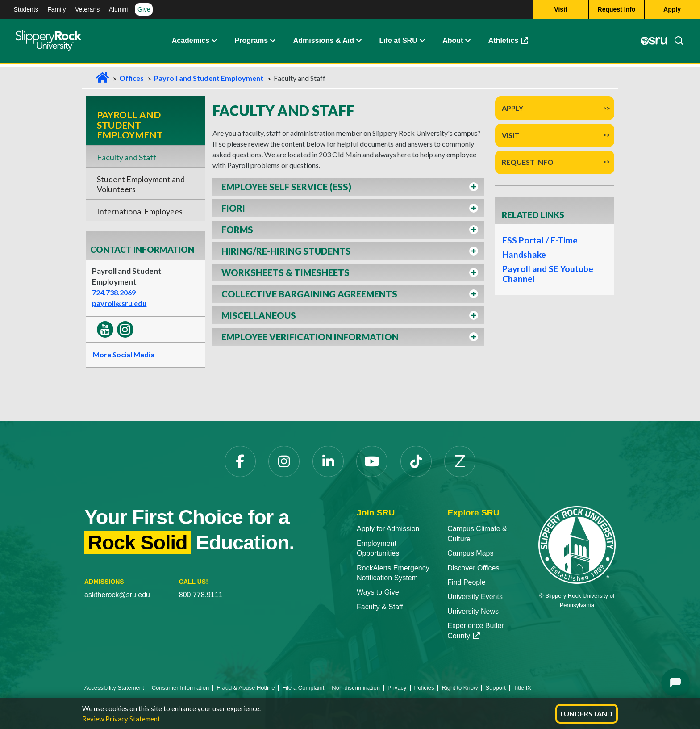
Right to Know (460, 688)
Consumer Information (181, 688)
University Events (475, 597)
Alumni (119, 9)
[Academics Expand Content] (214, 42)
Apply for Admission (388, 529)
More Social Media (124, 354)
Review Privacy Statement (121, 719)
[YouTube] (372, 461)
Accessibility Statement (114, 688)
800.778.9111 (201, 595)
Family (56, 9)
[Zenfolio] (460, 461)
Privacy (397, 688)
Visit (510, 135)
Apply (512, 108)
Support (496, 688)
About (453, 42)
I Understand (587, 714)
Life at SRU (398, 42)
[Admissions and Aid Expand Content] (359, 42)
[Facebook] (240, 461)
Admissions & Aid (324, 42)
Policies (424, 688)
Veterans (87, 9)
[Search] (675, 42)
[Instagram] (284, 461)
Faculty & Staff (380, 607)
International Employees (140, 211)
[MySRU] (654, 42)
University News (473, 611)
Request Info (528, 162)
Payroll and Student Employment (209, 78)
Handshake (523, 255)
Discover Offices (473, 568)
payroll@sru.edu (119, 303)
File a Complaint (303, 688)
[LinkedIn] (328, 461)
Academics (191, 42)
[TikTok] (416, 461)
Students (26, 9)
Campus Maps (470, 553)
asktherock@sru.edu (117, 595)
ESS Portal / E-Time (538, 240)
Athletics (508, 42)
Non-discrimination (356, 688)
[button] (348, 187)
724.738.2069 (114, 292)
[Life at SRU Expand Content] (422, 42)
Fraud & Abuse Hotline (246, 688)
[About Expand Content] (272, 42)
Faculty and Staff (127, 157)
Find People (466, 582)
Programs (252, 42)
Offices (131, 78)
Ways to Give (378, 592)
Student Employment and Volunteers (141, 184)
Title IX (522, 688)
